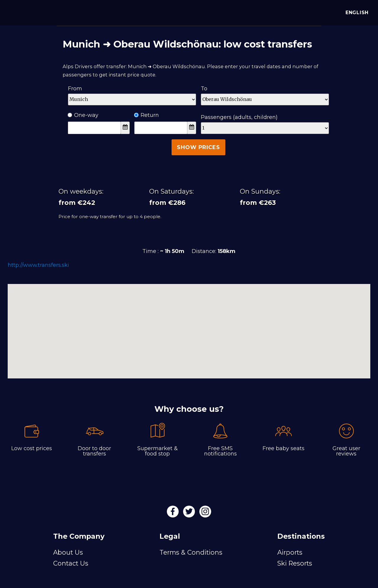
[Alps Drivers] (13, 12)
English (356, 13)
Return (147, 115)
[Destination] (265, 99)
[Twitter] (190, 513)
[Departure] (132, 99)
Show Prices (198, 147)
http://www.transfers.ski (38, 265)
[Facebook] (173, 513)
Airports (290, 552)
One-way (83, 115)
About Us (68, 552)
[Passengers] (265, 128)
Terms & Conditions (191, 552)
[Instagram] (205, 513)
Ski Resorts (295, 563)
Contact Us (71, 563)
